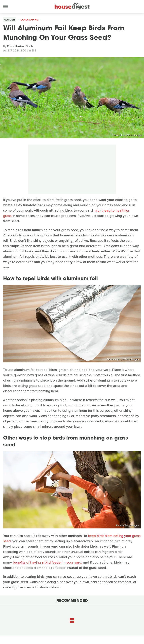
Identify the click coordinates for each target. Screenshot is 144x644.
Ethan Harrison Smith (20, 46)
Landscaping (30, 20)
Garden (10, 20)
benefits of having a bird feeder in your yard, (47, 562)
